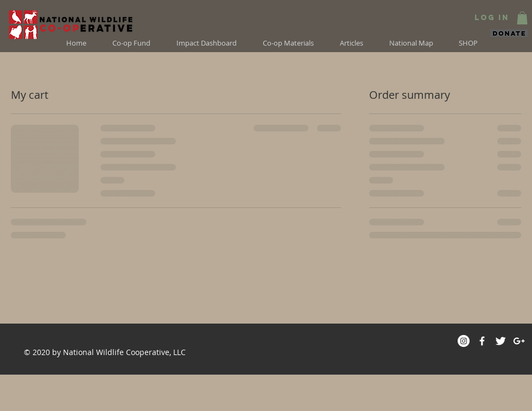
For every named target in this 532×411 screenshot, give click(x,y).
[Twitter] (501, 341)
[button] (522, 18)
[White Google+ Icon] (519, 341)
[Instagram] (464, 341)
